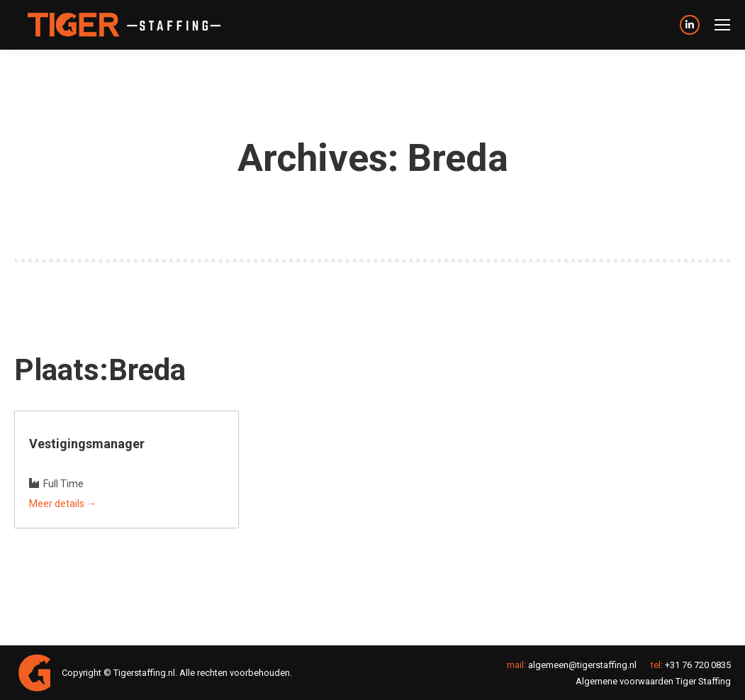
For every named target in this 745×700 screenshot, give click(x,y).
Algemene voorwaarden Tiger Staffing (653, 681)
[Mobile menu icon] (722, 25)
